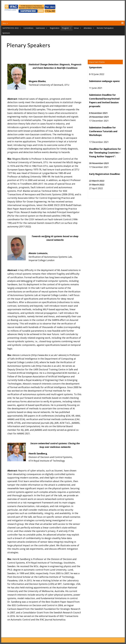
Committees (28, 28)
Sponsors (6, 33)
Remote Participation (105, 28)
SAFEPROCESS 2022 (12, 28)
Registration (55, 28)
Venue (78, 28)
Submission (42, 28)
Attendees (89, 28)
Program (67, 28)
